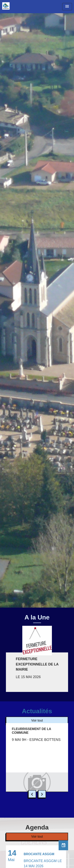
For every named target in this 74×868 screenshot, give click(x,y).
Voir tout (37, 720)
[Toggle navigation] (67, 7)
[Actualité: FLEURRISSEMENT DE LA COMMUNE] (37, 757)
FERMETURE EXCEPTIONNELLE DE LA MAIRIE (37, 664)
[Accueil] (6, 6)
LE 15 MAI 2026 (28, 677)
